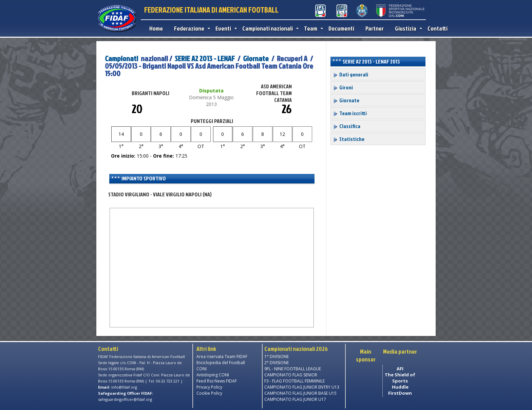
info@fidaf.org (124, 387)
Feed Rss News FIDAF (217, 381)
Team (312, 28)
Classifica (347, 126)
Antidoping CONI (213, 375)
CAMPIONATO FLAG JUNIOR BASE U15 (300, 393)
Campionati (121, 58)
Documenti (341, 28)
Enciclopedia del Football (221, 363)
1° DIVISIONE (277, 356)
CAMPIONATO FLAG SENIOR (291, 375)
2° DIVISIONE (277, 363)
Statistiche (349, 139)
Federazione (191, 28)
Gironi (343, 87)
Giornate (256, 58)
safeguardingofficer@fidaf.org (125, 399)
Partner (375, 28)
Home (156, 28)
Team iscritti (350, 113)
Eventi (225, 28)
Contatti (438, 28)
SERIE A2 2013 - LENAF (205, 58)
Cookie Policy (209, 393)
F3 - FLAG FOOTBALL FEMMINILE (294, 381)
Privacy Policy (209, 387)
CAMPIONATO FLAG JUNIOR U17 (295, 399)
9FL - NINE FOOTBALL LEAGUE (293, 369)
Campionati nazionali (269, 28)
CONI (202, 369)
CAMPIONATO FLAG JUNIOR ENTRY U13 (302, 387)
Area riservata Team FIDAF (222, 356)
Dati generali (350, 74)
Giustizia (407, 28)
